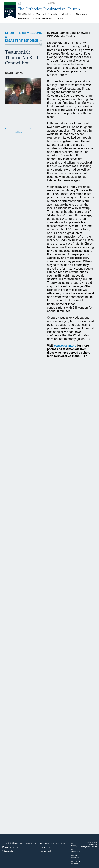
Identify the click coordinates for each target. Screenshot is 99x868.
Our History (74, 844)
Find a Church (46, 851)
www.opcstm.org (65, 345)
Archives (18, 132)
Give (60, 19)
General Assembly (42, 19)
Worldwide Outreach (76, 862)
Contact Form (45, 847)
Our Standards (75, 850)
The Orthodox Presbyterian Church (49, 9)
